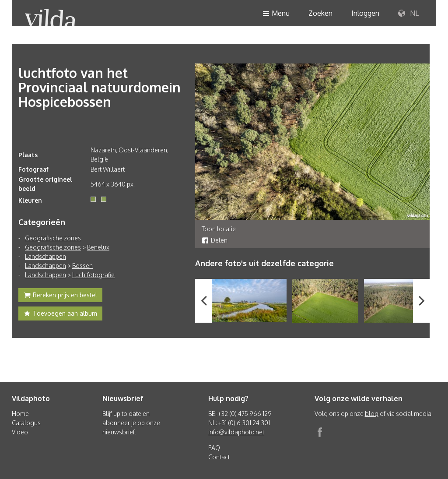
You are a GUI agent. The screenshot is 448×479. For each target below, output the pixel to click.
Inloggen (365, 13)
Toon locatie (219, 229)
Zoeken (320, 13)
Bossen (82, 266)
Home (20, 414)
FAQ (214, 448)
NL (408, 14)
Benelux (98, 247)
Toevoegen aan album (60, 314)
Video (20, 432)
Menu (276, 14)
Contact (219, 457)
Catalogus (26, 423)
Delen (215, 240)
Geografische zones (53, 238)
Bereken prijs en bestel (60, 296)
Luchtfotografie (93, 275)
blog (372, 414)
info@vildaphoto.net (236, 432)
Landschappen (45, 256)
